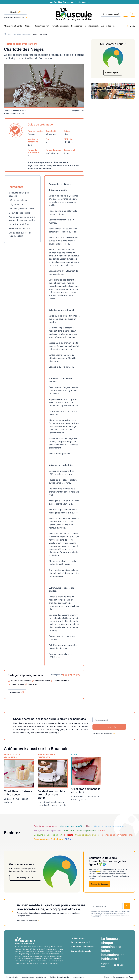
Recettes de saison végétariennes (117, 835)
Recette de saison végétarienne (20, 34)
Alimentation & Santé (13, 26)
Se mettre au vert (42, 26)
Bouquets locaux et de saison (48, 835)
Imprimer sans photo (61, 680)
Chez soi (28, 26)
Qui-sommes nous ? (111, 14)
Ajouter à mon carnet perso (21, 680)
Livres (89, 826)
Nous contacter (78, 938)
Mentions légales (12, 977)
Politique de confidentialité (60, 977)
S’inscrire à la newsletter (83, 947)
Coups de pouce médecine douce (110, 826)
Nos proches (77, 26)
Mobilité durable (92, 26)
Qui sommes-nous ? (80, 942)
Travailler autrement (60, 26)
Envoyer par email (17, 684)
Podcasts (69, 835)
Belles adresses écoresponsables (80, 830)
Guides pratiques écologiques (48, 839)
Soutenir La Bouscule (99, 884)
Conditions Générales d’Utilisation (34, 977)
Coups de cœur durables (87, 835)
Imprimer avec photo (42, 680)
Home (5, 34)
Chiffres (69, 839)
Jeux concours (78, 977)
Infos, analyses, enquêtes (72, 826)
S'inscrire (15, 12)
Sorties (102, 830)
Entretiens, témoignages (46, 826)
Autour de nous (108, 26)
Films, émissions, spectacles (48, 830)
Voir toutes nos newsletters (14, 17)
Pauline (81, 111)
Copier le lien (32, 684)
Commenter (15, 692)
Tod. (131, 977)
